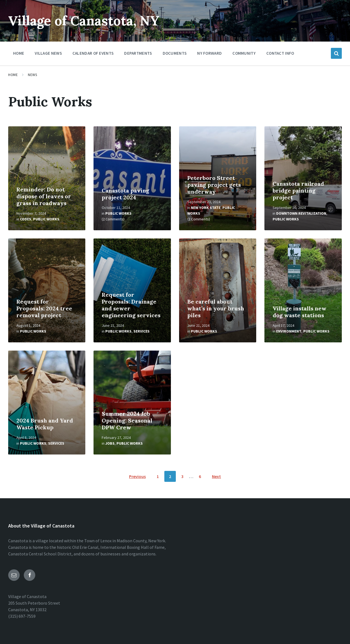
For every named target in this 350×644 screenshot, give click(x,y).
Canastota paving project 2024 (126, 194)
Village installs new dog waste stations (300, 312)
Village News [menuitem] (48, 53)
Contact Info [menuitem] (280, 53)
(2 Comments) (113, 219)
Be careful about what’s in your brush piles (216, 308)
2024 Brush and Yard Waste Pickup (45, 424)
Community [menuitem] (244, 53)
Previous (137, 476)
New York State (206, 208)
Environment (289, 331)
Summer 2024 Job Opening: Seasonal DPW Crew (127, 420)
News (32, 75)
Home (13, 75)
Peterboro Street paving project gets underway (214, 185)
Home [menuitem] (19, 53)
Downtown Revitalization (301, 213)
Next (216, 476)
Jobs (110, 443)
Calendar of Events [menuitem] (93, 53)
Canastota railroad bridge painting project (298, 190)
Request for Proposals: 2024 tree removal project (44, 308)
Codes (26, 219)
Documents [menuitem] (175, 53)
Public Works (46, 219)
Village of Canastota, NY (84, 21)
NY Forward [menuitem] (209, 53)
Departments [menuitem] (138, 53)
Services (142, 331)
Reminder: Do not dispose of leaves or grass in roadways (44, 196)
